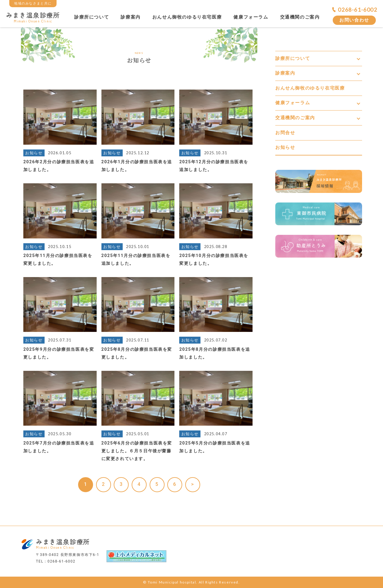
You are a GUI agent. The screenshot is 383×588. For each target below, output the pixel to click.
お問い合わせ (354, 20)
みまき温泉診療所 (33, 17)
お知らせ (285, 147)
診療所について (92, 17)
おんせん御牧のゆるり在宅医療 (187, 17)
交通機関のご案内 (300, 17)
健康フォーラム (251, 17)
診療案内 (130, 17)
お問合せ (285, 133)
